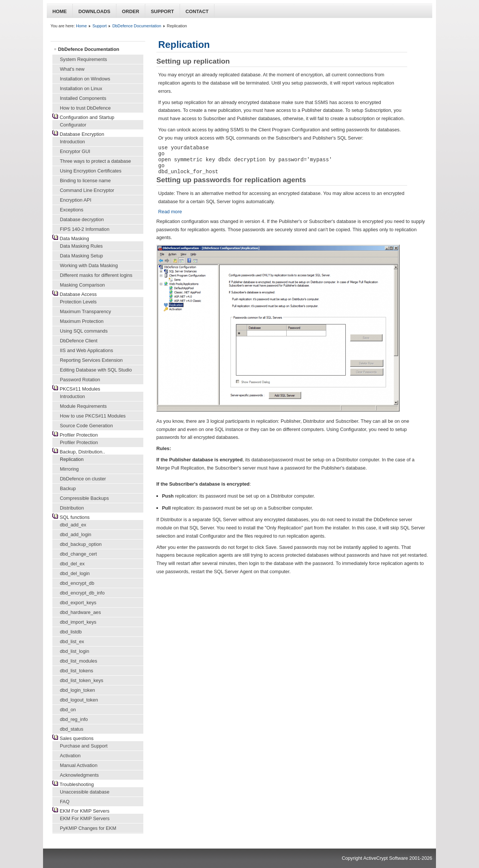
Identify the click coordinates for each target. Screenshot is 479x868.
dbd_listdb (71, 632)
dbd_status (72, 729)
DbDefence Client (79, 341)
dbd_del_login (75, 573)
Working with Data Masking (89, 265)
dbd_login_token (77, 690)
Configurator (73, 125)
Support (162, 11)
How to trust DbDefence (85, 108)
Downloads (94, 11)
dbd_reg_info (74, 719)
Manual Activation (79, 765)
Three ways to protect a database (95, 161)
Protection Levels (78, 302)
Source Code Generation (86, 426)
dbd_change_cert (78, 554)
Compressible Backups (84, 498)
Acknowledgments (79, 775)
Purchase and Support (84, 746)
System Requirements (83, 59)
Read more (170, 212)
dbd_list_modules (79, 661)
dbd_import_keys (78, 622)
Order (131, 11)
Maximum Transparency (86, 311)
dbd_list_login (74, 651)
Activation (70, 756)
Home (60, 11)
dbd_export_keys (78, 603)
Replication (72, 459)
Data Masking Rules (81, 246)
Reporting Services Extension (91, 360)
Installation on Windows (85, 79)
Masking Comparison (82, 285)
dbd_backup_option (81, 544)
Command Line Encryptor (87, 190)
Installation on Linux (81, 88)
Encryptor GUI (75, 151)
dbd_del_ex (72, 564)
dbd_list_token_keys (82, 680)
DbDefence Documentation (137, 26)
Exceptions (72, 210)
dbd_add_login (76, 534)
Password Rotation (80, 380)
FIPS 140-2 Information (85, 229)
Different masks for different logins (96, 275)
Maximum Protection (82, 321)
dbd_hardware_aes (80, 612)
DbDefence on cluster (83, 479)
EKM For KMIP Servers (85, 818)
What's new (72, 69)
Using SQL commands (84, 331)
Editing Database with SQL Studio (96, 370)
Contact (197, 11)
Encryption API (76, 200)
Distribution (72, 508)
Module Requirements (83, 406)
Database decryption (82, 219)
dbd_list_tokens (77, 671)
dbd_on (68, 710)
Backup (68, 488)
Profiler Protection (79, 442)
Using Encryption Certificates (91, 171)
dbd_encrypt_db (77, 583)
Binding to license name (85, 181)
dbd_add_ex (73, 525)
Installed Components (83, 98)
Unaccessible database (85, 792)
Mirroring (69, 469)
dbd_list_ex (72, 641)
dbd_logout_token (79, 700)
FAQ (65, 802)
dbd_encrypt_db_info (82, 593)
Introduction (72, 142)
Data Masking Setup (81, 256)
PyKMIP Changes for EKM (88, 828)
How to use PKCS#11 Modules (93, 416)
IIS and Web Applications (86, 350)
